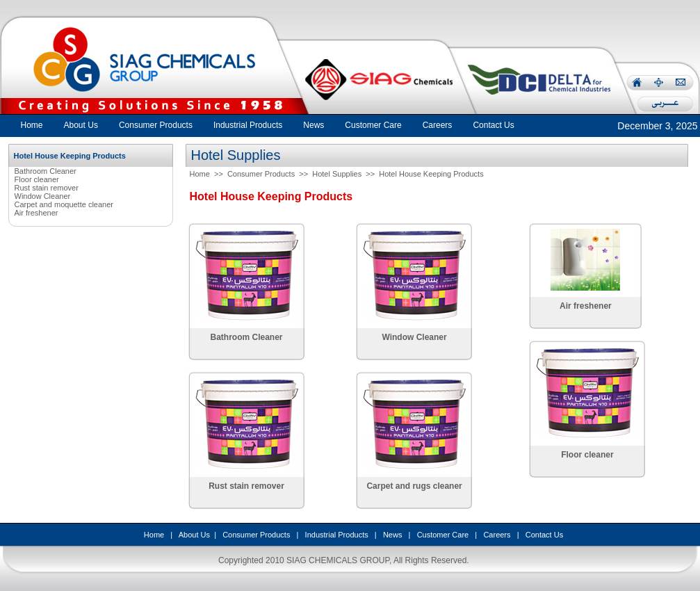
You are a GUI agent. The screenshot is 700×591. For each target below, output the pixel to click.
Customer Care (443, 535)
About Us (194, 535)
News (393, 535)
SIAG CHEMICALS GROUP (338, 560)
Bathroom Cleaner (46, 171)
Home (32, 125)
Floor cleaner (37, 179)
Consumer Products (261, 174)
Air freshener (36, 213)
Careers (497, 535)
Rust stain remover (47, 188)
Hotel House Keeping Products (431, 174)
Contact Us (544, 535)
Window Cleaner (43, 196)
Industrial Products (337, 535)
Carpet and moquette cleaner (64, 204)
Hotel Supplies (337, 174)
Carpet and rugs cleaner (414, 486)
